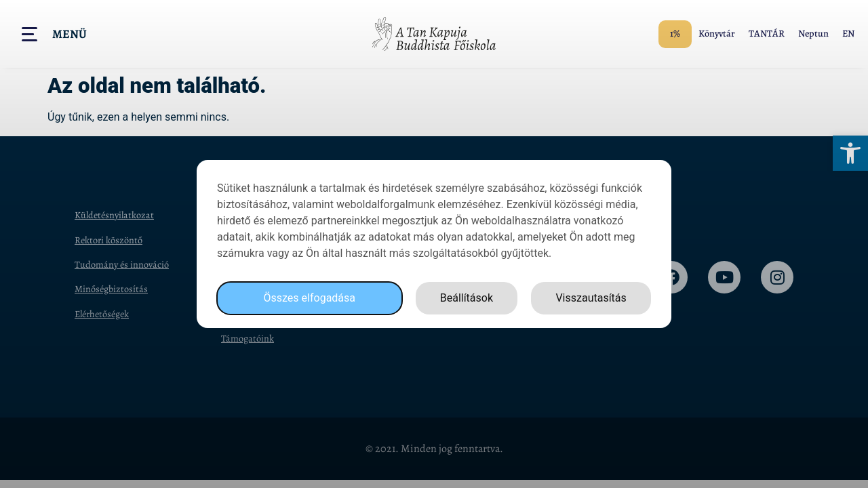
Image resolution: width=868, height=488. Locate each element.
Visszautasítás (591, 298)
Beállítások (467, 298)
